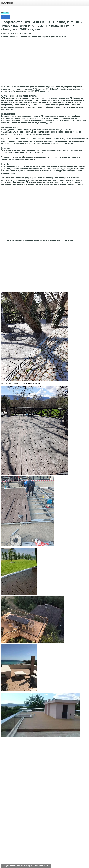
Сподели (6, 17)
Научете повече (33, 866)
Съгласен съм (44, 866)
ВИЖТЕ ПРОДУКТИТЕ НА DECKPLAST (17, 33)
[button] (44, 62)
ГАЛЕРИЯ (5, 13)
